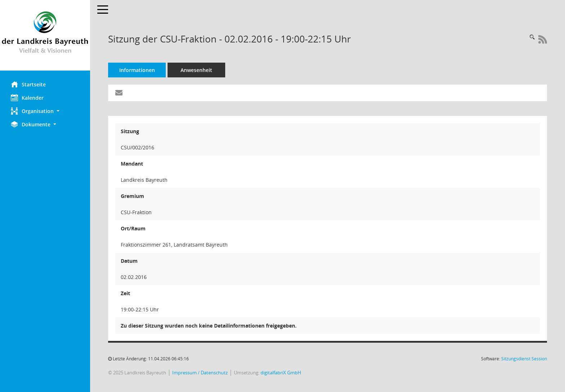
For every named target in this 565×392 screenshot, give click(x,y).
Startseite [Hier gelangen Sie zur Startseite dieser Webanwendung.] (28, 84)
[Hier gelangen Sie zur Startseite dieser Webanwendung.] (45, 35)
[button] (45, 111)
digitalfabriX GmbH (281, 373)
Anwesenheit (196, 70)
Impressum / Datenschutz (200, 373)
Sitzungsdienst (524, 359)
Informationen (137, 70)
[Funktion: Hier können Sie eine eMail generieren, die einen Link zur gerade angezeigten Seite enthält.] (119, 93)
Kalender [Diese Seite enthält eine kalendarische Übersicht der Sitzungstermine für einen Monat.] (27, 98)
